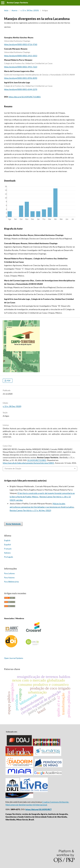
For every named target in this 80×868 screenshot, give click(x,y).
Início (6, 10)
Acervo (14, 10)
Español (8, 544)
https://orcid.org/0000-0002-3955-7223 (21, 67)
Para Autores (9, 578)
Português (9, 557)
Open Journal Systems (14, 658)
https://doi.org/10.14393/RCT (38, 809)
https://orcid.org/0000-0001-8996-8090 (21, 78)
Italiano (7, 553)
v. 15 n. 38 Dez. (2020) (30, 10)
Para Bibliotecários (12, 582)
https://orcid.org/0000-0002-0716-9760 (21, 44)
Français (8, 549)
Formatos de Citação (13, 469)
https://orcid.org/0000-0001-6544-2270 (21, 89)
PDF (9, 381)
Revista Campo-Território (17, 3)
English (7, 540)
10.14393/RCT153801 (37, 460)
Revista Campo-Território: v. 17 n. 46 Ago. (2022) (30, 510)
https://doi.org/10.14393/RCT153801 (25, 97)
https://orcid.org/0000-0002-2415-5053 (21, 56)
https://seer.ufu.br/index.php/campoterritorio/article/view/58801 (28, 463)
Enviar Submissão (13, 524)
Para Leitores (9, 573)
